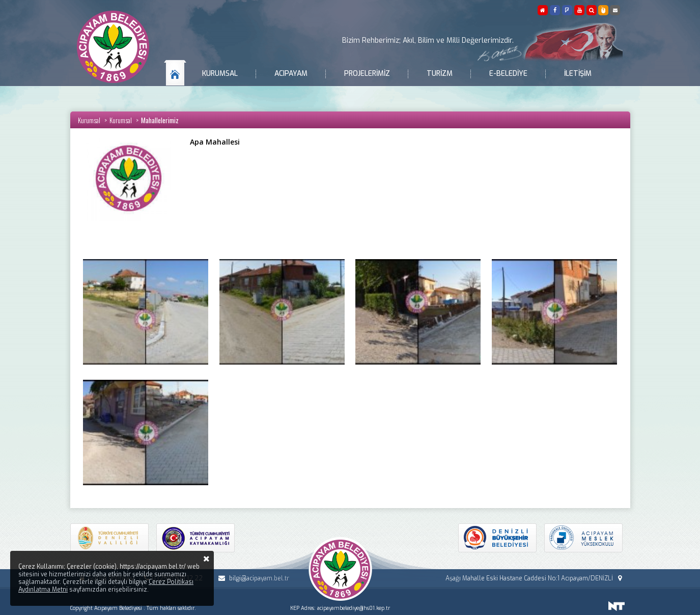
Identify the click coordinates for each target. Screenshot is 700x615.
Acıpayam (291, 74)
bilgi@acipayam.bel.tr (252, 578)
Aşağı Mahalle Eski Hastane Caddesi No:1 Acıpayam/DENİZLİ (535, 578)
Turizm (440, 74)
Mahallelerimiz (160, 120)
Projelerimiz (367, 74)
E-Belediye (508, 74)
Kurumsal (220, 74)
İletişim (578, 74)
